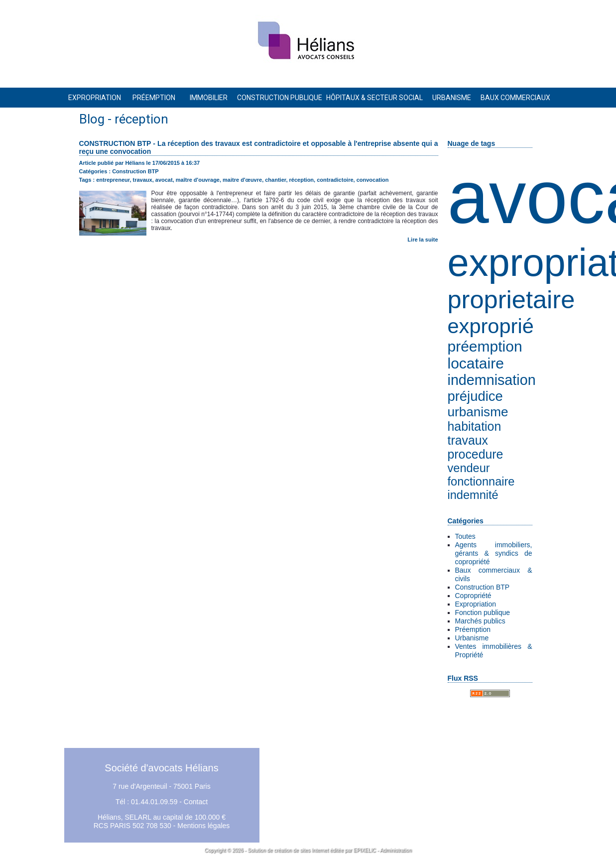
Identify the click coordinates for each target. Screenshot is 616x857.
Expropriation (476, 604)
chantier (275, 180)
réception (302, 180)
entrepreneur (113, 180)
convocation (373, 180)
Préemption (473, 629)
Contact (196, 802)
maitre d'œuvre (242, 180)
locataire (476, 363)
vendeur (469, 468)
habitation (475, 427)
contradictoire (335, 180)
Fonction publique (483, 612)
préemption (485, 346)
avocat (164, 180)
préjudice (475, 396)
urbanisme (478, 412)
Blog (92, 119)
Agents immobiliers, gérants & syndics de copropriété (494, 553)
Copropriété (473, 596)
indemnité (473, 495)
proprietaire (511, 300)
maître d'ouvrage (198, 180)
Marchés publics (480, 621)
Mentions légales (203, 826)
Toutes (465, 536)
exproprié (491, 326)
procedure (476, 454)
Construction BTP (483, 587)
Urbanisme (472, 638)
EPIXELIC (365, 850)
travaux (468, 440)
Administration (396, 850)
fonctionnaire (481, 482)
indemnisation (492, 380)
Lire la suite (423, 240)
